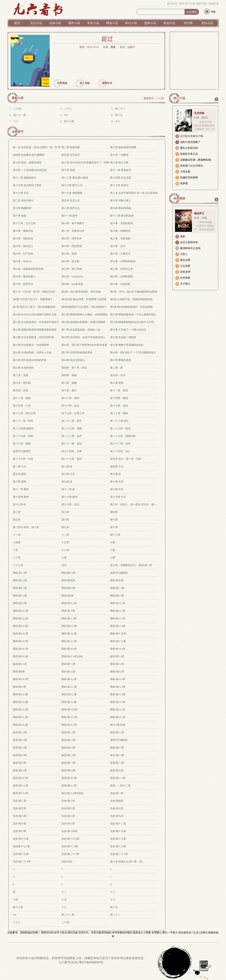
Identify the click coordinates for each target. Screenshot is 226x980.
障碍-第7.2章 (20, 596)
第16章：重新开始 (23, 231)
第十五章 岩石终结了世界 (27, 185)
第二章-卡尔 (20, 466)
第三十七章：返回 (72, 459)
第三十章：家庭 (22, 444)
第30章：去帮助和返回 (123, 261)
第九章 (65, 527)
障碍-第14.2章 (69, 634)
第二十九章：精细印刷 (123, 436)
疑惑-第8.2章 (69, 770)
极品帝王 (199, 213)
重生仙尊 (185, 260)
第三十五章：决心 (120, 451)
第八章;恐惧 (117, 383)
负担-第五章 (20, 808)
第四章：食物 (69, 375)
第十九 (119, 115)
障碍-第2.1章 (20, 573)
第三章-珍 (67, 466)
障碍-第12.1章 (118, 611)
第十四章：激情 (119, 398)
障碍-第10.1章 (69, 603)
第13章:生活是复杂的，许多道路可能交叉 (36, 322)
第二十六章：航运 (120, 428)
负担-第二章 (20, 801)
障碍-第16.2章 (69, 641)
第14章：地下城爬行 (73, 223)
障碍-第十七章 (118, 641)
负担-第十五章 (118, 831)
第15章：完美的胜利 (122, 223)
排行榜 (188, 23)
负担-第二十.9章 (22, 862)
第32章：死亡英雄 (72, 269)
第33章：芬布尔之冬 (122, 269)
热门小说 (179, 98)
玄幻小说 (36, 23)
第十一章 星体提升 (121, 170)
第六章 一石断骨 (119, 155)
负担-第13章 (20, 831)
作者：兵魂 (200, 218)
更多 (216, 99)
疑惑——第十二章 (120, 786)
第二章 (17, 512)
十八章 (65, 550)
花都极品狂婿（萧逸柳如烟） (197, 160)
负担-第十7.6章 (70, 846)
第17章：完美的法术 (73, 231)
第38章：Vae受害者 (72, 284)
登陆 (182, 4)
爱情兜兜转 (47, 933)
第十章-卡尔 (117, 482)
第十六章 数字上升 (72, 185)
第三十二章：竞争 (120, 444)
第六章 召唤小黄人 (121, 201)
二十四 (160, 98)
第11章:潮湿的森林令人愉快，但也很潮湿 (85, 314)
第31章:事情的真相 (121, 360)
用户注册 (190, 4)
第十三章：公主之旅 (24, 223)
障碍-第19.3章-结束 (72, 656)
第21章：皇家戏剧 (120, 239)
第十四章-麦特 (21, 497)
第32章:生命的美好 (23, 368)
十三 (113, 892)
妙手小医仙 (61, 933)
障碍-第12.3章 (69, 618)
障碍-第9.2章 (20, 603)
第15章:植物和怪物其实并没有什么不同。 (133, 322)
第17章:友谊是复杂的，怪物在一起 (81, 330)
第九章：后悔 (21, 390)
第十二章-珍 (68, 489)
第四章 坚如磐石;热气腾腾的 (29, 155)
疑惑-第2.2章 (20, 740)
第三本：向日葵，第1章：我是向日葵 (34, 292)
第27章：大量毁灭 (120, 254)
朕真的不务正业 (189, 154)
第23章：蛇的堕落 (72, 246)
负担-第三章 (68, 801)
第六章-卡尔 (68, 474)
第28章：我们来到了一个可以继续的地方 (133, 352)
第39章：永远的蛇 (120, 284)
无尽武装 (199, 113)
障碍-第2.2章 (69, 573)
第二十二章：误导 (72, 421)
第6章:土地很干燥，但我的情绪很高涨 (131, 299)
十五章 (65, 542)
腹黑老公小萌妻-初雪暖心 (147, 933)
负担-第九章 (117, 816)
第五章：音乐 (118, 375)
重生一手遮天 (170, 933)
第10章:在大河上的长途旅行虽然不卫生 (35, 314)
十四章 (17, 542)
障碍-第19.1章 (118, 649)
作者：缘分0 (201, 118)
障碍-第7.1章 (117, 588)
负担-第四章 (117, 801)
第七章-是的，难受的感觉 (27, 163)
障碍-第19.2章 (21, 656)
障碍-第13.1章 (118, 618)
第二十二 (120, 109)
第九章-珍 (67, 482)
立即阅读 (62, 83)
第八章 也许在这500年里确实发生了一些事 (85, 163)
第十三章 (115, 535)
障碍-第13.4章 (118, 626)
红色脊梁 (185, 278)
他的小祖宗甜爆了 (190, 142)
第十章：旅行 (69, 390)
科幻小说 (131, 23)
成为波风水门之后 (188, 933)
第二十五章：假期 (72, 428)
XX (66, 115)
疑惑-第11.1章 (118, 778)
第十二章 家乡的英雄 (122, 216)
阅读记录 (214, 4)
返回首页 (172, 4)
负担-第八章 (68, 816)
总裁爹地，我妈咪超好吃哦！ (24, 933)
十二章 (65, 535)
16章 (113, 542)
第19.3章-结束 (118, 725)
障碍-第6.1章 (20, 588)
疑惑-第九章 (117, 770)
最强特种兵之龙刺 (190, 248)
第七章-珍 (116, 474)
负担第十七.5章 (21, 846)
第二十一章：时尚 (23, 421)
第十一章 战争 (69, 216)
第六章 (65, 520)
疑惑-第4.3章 (117, 748)
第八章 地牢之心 (71, 208)
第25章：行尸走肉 (23, 254)
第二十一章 (20, 115)
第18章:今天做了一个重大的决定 (128, 330)
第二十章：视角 (119, 413)
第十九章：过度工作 (73, 413)
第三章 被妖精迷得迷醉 (123, 147)
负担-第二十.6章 (119, 854)
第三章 (65, 512)
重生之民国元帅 (189, 148)
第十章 (114, 527)
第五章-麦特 (20, 474)
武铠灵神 (185, 272)
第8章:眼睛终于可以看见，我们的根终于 (84, 307)
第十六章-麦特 (70, 497)
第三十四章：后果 (72, 451)
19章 (113, 550)
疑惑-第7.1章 (69, 763)
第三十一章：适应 (72, 444)
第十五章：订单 (22, 406)
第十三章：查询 (70, 398)
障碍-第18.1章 (21, 649)
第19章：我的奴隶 (23, 239)
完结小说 (207, 23)
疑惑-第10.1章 (21, 778)
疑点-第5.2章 (117, 755)
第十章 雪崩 (68, 170)
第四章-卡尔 (117, 466)
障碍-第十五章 (118, 634)
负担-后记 (67, 862)
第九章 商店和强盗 (121, 208)
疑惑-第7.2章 (117, 763)
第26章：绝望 (69, 254)
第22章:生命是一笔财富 (123, 337)
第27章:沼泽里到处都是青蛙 (77, 352)
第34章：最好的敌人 (24, 277)
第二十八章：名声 (72, 436)
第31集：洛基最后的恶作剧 (28, 269)
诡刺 (183, 236)
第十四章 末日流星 (121, 178)
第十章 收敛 (20, 216)
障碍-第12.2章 (21, 618)
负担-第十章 (20, 824)
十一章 (17, 535)
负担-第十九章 (21, 854)
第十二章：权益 (22, 398)
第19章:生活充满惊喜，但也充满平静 (34, 337)
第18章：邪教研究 (120, 231)
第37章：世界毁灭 (23, 284)
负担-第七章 (117, 808)
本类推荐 (179, 199)
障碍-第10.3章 (21, 611)
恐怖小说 (150, 23)
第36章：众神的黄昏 (122, 277)
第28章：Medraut (22, 261)
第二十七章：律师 (23, 436)
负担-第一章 (117, 793)
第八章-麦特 (20, 482)
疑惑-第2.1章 (20, 664)
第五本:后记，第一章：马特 (126, 459)
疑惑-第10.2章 (69, 778)
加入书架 (85, 83)
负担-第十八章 (118, 846)
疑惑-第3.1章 (69, 740)
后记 (64, 565)
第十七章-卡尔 (118, 497)
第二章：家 (116, 368)
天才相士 (185, 284)
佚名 (113, 47)
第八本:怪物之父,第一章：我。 (127, 862)
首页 (17, 23)
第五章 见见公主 (71, 201)
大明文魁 (185, 172)
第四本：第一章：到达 (74, 368)
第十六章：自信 (70, 406)
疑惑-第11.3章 (69, 786)
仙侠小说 (55, 23)
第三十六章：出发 (23, 459)
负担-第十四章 (70, 831)
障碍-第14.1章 (21, 634)
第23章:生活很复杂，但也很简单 (31, 345)
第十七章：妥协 (119, 406)
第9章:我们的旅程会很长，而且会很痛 (131, 307)
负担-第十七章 (118, 839)
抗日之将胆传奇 (189, 242)
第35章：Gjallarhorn (72, 277)
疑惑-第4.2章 (69, 748)
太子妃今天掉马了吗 (192, 136)
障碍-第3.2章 (20, 580)
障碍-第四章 (68, 580)
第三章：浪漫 (21, 375)
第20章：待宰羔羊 (72, 239)
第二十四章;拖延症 (23, 428)
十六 (118, 121)
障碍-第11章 (68, 611)
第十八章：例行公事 (24, 413)
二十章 (17, 558)
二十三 (68, 109)
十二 (64, 892)
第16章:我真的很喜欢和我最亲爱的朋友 (35, 330)
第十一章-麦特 (21, 489)
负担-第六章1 (20, 816)
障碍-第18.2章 (69, 649)
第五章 (17, 520)
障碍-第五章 (117, 580)
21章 (64, 558)
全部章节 (18, 132)
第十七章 (69, 121)
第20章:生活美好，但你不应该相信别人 (83, 337)
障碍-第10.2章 (118, 603)
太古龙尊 (185, 266)
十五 (64, 900)
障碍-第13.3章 (69, 626)
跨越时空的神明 (189, 178)
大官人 (184, 254)
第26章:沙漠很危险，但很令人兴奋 (32, 352)
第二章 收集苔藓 (71, 147)
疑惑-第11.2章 (21, 786)
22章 (113, 558)
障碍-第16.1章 (21, 641)
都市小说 (74, 23)
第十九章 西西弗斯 (72, 193)
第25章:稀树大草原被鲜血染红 (127, 345)
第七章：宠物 (69, 383)
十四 (15, 900)
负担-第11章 (68, 824)
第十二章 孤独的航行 (25, 178)
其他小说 (169, 23)
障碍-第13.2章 (21, 626)
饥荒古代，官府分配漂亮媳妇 (95, 933)
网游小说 (112, 23)
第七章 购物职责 (22, 208)
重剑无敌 (73, 933)
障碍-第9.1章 (117, 596)
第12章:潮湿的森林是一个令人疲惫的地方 (133, 314)
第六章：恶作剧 (22, 383)
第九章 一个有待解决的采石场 (30, 170)
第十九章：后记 (70, 504)
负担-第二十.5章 (71, 854)
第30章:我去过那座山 (73, 360)
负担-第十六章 (21, 839)
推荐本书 (107, 83)
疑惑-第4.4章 (20, 755)
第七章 (114, 520)
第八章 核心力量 (119, 163)
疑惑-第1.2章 (117, 656)
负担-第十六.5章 (71, 839)
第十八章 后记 (21, 193)
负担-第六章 (68, 808)
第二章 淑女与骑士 (23, 201)
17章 (15, 550)
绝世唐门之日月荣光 (192, 166)
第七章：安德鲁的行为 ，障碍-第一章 (131, 565)
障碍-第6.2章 (69, 588)
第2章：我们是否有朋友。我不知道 (81, 292)
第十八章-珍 (20, 504)
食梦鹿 (184, 183)
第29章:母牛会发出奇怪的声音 (30, 360)
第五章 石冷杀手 (71, 155)
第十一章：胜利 (119, 390)
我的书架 (202, 4)
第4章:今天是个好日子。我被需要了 (33, 299)
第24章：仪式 (118, 246)
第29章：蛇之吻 (70, 261)
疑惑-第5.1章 (69, 755)
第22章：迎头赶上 (23, 246)
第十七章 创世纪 (119, 185)
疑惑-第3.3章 (20, 748)
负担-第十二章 (118, 824)
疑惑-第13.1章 (21, 793)
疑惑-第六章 (20, 763)
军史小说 (93, 23)
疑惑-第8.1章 (20, 770)
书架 (213, 12)
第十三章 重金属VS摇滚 (75, 178)
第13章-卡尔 (117, 489)
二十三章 (18, 565)
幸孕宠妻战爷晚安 (122, 933)
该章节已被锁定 (22, 451)
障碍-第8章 (68, 596)
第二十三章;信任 (119, 421)
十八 (16, 121)
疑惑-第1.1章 (20, 732)
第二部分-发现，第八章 (26, 527)
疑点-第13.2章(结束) (73, 793)
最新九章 (18, 98)
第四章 (114, 512)
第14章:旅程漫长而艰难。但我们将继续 (83, 322)
